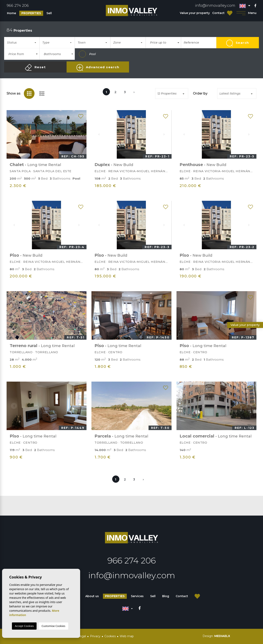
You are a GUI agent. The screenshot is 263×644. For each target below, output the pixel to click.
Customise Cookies (53, 626)
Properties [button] (31, 13)
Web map (127, 636)
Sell (49, 13)
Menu (246, 13)
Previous (12, 134)
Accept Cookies (24, 626)
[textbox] (23, 43)
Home (12, 13)
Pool (87, 54)
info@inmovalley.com (215, 6)
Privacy (95, 636)
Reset (35, 67)
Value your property (195, 13)
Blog (166, 596)
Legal (82, 636)
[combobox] (22, 43)
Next (81, 134)
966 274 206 (18, 6)
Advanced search (98, 68)
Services (137, 596)
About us (92, 596)
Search (238, 43)
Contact (218, 13)
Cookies (110, 636)
